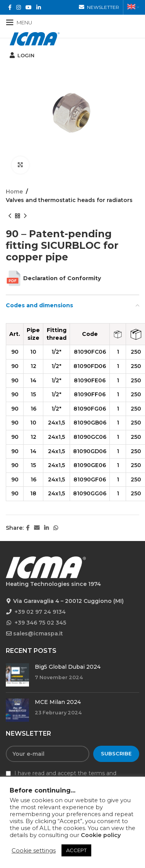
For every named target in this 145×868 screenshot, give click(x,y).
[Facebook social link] (10, 8)
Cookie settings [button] (34, 851)
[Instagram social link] (19, 8)
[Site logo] (35, 38)
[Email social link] (37, 528)
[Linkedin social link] (39, 8)
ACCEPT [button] (76, 850)
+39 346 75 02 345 (40, 623)
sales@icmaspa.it (38, 633)
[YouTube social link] (29, 8)
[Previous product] (10, 216)
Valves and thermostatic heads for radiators (69, 200)
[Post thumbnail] (17, 675)
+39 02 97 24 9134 (40, 612)
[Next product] (25, 216)
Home (14, 192)
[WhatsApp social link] (56, 528)
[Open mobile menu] (19, 22)
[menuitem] (133, 7)
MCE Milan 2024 (58, 702)
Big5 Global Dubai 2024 (68, 667)
